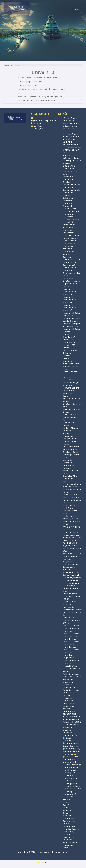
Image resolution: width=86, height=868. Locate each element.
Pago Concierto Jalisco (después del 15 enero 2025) (72, 535)
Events (66, 348)
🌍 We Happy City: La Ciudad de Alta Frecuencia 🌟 (72, 751)
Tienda (66, 693)
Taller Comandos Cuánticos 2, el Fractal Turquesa (71, 636)
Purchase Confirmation (74, 210)
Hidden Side (73, 770)
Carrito (66, 195)
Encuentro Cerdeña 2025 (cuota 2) (69, 292)
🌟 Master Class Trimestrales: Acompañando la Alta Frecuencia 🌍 (72, 761)
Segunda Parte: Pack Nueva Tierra (72, 595)
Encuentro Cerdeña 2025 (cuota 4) (69, 308)
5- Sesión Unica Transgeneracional (72, 146)
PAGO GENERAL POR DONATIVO (70, 542)
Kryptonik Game (71, 767)
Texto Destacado (71, 690)
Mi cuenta (67, 460)
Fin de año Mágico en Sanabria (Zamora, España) (71, 385)
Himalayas (68, 393)
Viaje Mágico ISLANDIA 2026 (70, 713)
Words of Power (71, 796)
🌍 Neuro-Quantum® (68, 739)
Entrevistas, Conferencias (69, 341)
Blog (65, 174)
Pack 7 (66, 514)
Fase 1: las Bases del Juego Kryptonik (71, 353)
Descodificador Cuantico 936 (70, 264)
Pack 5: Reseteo (70, 506)
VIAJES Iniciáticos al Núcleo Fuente (71, 718)
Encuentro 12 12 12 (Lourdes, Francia (71, 828)
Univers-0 (67, 816)
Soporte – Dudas (71, 626)
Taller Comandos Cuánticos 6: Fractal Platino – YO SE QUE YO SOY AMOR (71, 666)
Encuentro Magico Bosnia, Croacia (71, 320)
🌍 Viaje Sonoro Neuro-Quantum (71, 745)
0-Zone (66, 800)
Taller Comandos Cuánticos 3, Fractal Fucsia (71, 645)
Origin (66, 813)
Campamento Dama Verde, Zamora (69, 821)
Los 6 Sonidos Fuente (69, 424)
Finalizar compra (71, 391)
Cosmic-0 (67, 802)
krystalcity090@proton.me (44, 119)
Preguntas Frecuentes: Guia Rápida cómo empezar (71, 566)
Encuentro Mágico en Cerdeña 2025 (71, 325)
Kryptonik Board (72, 774)
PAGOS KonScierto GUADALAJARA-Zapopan (72, 556)
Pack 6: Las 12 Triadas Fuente (70, 510)
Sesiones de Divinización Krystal (72, 608)
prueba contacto (71, 572)
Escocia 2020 (69, 345)
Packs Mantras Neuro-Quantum (71, 518)
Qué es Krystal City (72, 578)
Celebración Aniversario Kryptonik (69, 201)
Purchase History (72, 215)
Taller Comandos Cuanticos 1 (71, 630)
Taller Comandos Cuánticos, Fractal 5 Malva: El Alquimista (72, 678)
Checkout (67, 206)
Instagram (38, 129)
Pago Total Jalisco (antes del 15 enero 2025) (72, 548)
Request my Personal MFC (74, 785)
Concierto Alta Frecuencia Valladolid (70, 246)
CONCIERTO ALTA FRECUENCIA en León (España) (71, 238)
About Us (67, 155)
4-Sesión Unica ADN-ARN (70, 141)
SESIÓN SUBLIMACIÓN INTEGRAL (69, 602)
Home (65, 396)
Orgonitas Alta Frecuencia (70, 477)
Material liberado (71, 447)
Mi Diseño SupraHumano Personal (69, 465)
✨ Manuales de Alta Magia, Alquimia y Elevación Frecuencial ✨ (70, 730)
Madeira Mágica (70, 428)
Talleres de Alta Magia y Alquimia (73, 583)
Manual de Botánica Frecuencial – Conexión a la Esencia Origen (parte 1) (70, 437)
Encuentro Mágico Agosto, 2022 (71, 314)
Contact (67, 257)
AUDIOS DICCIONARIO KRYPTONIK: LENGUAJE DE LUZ (71, 167)
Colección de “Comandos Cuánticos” (69, 227)
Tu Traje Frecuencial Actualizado (68, 698)
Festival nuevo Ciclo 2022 (70, 379)
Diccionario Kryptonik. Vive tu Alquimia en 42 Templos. (71, 282)
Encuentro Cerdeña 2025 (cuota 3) (69, 300)
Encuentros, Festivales (68, 838)
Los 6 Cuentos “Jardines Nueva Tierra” (70, 417)
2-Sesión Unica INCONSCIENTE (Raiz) (70, 129)
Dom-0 (66, 805)
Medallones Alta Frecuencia (70, 844)
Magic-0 (67, 810)
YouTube (37, 126)
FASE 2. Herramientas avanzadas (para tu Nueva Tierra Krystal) (71, 364)
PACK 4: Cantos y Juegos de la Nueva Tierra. (72, 500)
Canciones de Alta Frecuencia (72, 186)
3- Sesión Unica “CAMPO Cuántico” (72, 135)
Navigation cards (72, 780)
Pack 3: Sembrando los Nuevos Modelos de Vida (72, 492)
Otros (65, 848)
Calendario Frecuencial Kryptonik (68, 179)
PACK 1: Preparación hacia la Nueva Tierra (72, 484)
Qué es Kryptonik (71, 575)
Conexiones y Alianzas (69, 253)
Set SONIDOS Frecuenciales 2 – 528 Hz (71, 620)
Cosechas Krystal (71, 260)
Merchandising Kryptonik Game (71, 451)
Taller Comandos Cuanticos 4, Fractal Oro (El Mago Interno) (71, 654)
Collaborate (69, 233)
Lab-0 (66, 808)
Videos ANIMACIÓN (72, 722)
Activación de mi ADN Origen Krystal (72, 159)
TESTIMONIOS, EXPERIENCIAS (69, 686)
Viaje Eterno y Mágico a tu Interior (69, 706)
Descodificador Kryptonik (70, 269)
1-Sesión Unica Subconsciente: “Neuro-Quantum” (71, 121)
